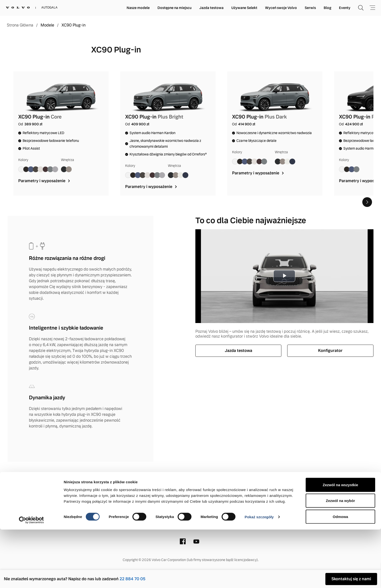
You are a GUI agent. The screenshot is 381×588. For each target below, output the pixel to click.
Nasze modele (138, 8)
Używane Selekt (244, 8)
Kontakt (104, 487)
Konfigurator (330, 351)
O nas (123, 487)
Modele (47, 25)
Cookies (236, 487)
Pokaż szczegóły (259, 575)
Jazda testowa (211, 8)
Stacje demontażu (268, 487)
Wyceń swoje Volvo (281, 8)
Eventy (345, 8)
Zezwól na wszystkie (340, 543)
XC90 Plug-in (74, 25)
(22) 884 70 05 (181, 519)
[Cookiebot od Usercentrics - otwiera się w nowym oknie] (31, 579)
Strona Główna (20, 25)
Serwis (310, 8)
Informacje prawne (154, 487)
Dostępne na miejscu (174, 8)
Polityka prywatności (201, 487)
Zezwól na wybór (340, 559)
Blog (327, 8)
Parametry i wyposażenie (45, 181)
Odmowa (340, 575)
